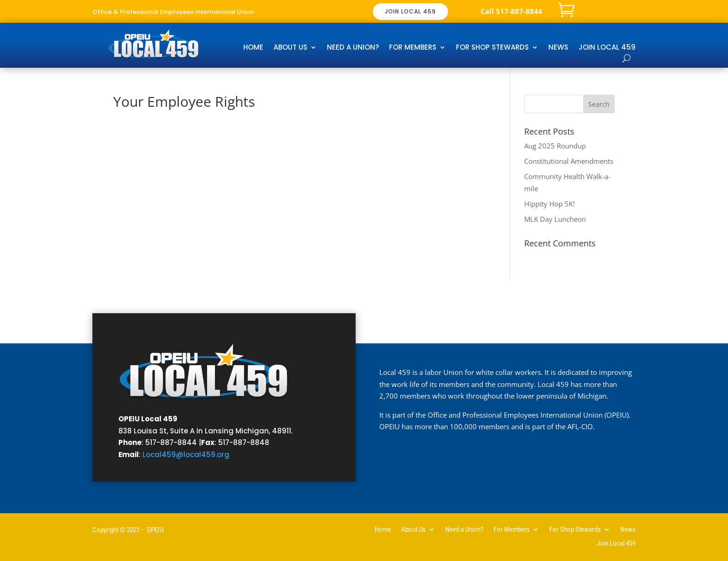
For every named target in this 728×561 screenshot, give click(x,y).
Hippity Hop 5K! (549, 204)
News (558, 48)
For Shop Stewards (492, 48)
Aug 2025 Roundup (555, 146)
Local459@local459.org (186, 455)
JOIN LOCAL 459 (410, 11)
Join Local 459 (607, 48)
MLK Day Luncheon (555, 219)
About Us (290, 48)
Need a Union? (353, 48)
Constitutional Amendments (569, 161)
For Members (413, 48)
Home (253, 48)
